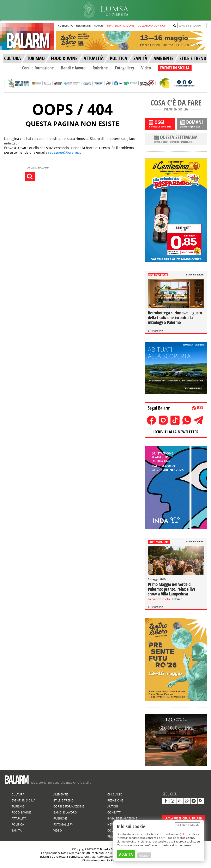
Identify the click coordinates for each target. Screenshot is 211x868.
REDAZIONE (83, 25)
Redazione (157, 331)
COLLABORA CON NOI (151, 25)
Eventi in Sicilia (23, 800)
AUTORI (99, 25)
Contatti (114, 812)
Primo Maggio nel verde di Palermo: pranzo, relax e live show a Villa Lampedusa (172, 589)
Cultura (18, 794)
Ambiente (61, 794)
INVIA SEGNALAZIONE (121, 25)
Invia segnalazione (122, 818)
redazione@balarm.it (65, 152)
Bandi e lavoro (73, 68)
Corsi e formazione (38, 68)
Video (146, 68)
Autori (113, 806)
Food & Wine (21, 812)
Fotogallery (125, 68)
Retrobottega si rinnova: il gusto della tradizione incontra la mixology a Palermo (175, 318)
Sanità (17, 830)
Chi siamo (115, 794)
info (183, 834)
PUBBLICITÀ (65, 25)
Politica (18, 824)
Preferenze (144, 855)
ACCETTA (126, 854)
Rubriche (100, 68)
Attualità (19, 818)
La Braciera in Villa (159, 599)
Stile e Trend (63, 800)
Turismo (18, 806)
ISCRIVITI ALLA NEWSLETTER (176, 432)
